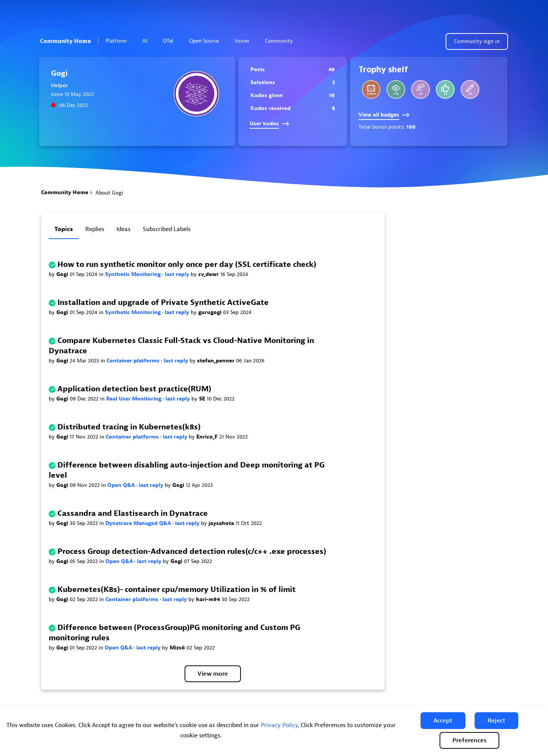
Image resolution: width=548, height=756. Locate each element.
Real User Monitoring (135, 399)
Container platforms (134, 361)
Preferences (469, 740)
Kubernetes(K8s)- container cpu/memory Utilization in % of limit (177, 589)
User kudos (269, 124)
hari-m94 (209, 599)
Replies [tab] (95, 229)
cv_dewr (209, 274)
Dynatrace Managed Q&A (139, 523)
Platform (119, 41)
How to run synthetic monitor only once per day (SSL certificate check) (187, 264)
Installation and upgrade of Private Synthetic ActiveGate (163, 302)
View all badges (384, 115)
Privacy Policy (279, 725)
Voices (242, 41)
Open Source (204, 41)
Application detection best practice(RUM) (134, 389)
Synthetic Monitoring (134, 274)
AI (145, 41)
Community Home (65, 41)
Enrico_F (208, 437)
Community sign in (477, 41)
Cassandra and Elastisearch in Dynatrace (133, 513)
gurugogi (211, 312)
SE (203, 399)
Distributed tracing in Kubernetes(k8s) (129, 427)
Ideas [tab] (123, 229)
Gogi (63, 274)
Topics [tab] (64, 229)
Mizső (178, 648)
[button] (443, 721)
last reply (178, 274)
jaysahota (222, 523)
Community (282, 41)
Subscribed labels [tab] (167, 229)
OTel (168, 41)
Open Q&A (122, 485)
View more (213, 674)
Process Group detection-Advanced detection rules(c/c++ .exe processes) (192, 551)
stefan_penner (217, 361)
